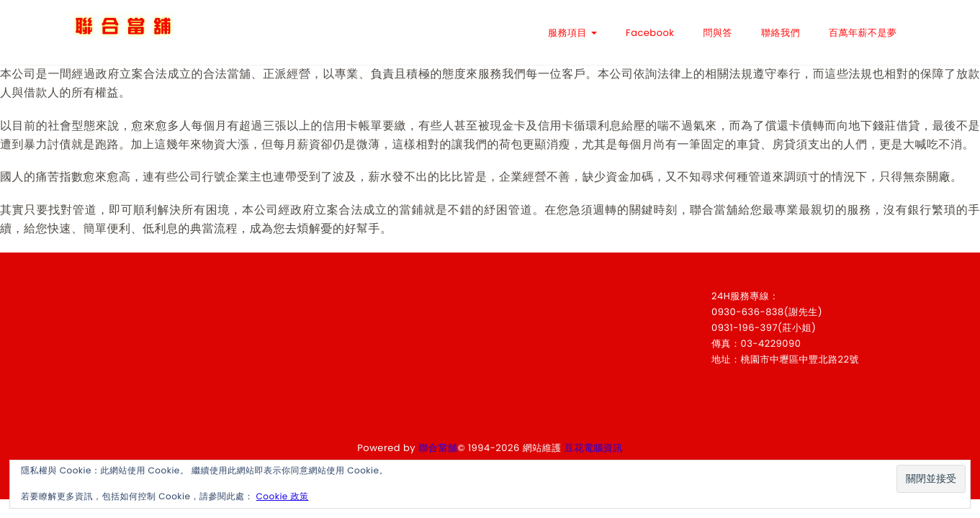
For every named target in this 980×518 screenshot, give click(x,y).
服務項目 (572, 33)
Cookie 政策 (283, 497)
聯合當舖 (438, 448)
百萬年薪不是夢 (863, 33)
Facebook (650, 33)
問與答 (718, 33)
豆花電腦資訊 (594, 448)
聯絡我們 (781, 33)
